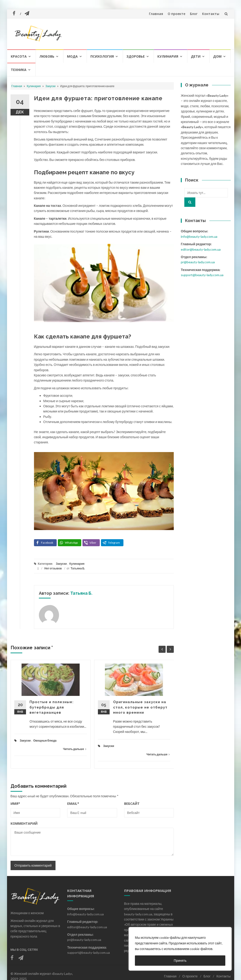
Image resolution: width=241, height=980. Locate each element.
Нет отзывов (53, 568)
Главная (156, 14)
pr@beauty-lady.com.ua (198, 262)
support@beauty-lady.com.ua (202, 275)
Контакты (211, 14)
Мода (72, 56)
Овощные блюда (45, 741)
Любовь (47, 56)
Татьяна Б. (78, 568)
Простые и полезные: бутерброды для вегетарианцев (52, 707)
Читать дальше (75, 749)
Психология (102, 56)
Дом (217, 56)
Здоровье (136, 56)
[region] (180, 949)
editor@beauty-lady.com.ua (201, 249)
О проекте (176, 14)
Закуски (50, 86)
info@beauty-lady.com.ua (199, 236)
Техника (19, 70)
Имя (15, 804)
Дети (196, 56)
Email (73, 804)
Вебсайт (132, 804)
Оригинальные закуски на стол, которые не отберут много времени (140, 707)
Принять (180, 960)
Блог (194, 14)
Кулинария (168, 56)
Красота (19, 56)
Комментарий (24, 823)
